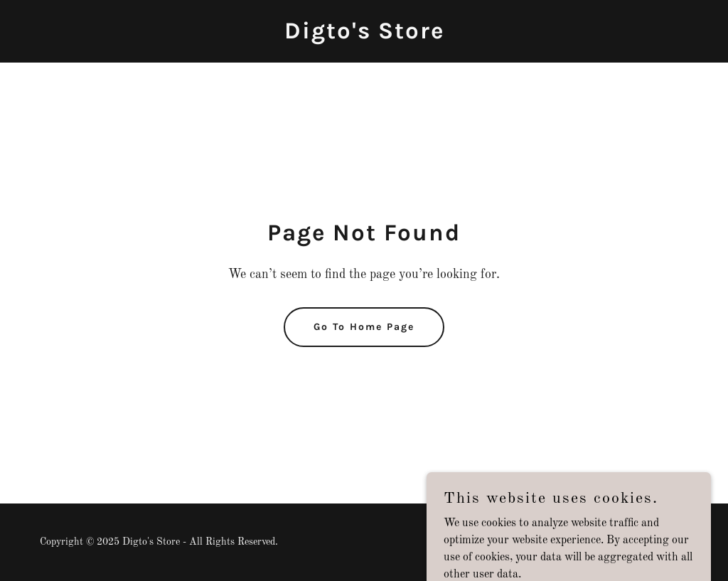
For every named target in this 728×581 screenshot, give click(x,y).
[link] (364, 36)
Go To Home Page (364, 327)
